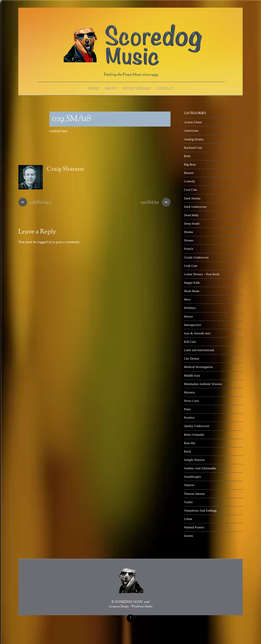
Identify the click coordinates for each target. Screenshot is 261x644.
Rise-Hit (190, 443)
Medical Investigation (198, 367)
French (189, 249)
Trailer (188, 502)
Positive (189, 417)
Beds (187, 156)
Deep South (192, 223)
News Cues (192, 401)
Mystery (190, 392)
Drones (189, 240)
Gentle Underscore (196, 257)
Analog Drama (194, 139)
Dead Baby (191, 215)
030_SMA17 (156, 203)
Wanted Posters (194, 527)
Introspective (193, 325)
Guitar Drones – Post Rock (202, 274)
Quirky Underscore (197, 426)
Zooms (189, 536)
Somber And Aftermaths (200, 468)
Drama (188, 232)
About (111, 88)
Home (94, 88)
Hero (187, 299)
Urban (188, 519)
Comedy (190, 181)
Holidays (190, 308)
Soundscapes (193, 477)
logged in (44, 242)
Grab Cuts (191, 266)
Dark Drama (192, 198)
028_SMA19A (35, 203)
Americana (191, 131)
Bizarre (189, 173)
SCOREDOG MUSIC (129, 602)
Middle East (192, 375)
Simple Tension (194, 460)
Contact (165, 88)
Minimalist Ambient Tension (203, 384)
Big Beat (190, 164)
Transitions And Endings (200, 510)
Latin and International (199, 350)
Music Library (137, 88)
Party (187, 409)
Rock (187, 451)
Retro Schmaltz (194, 435)
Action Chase (193, 122)
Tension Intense (194, 494)
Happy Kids (192, 283)
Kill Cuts (190, 342)
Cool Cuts (191, 190)
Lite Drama (192, 358)
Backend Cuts (193, 148)
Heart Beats (192, 291)
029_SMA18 (71, 119)
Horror (188, 316)
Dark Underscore (195, 207)
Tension (189, 485)
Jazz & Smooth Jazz (197, 333)
